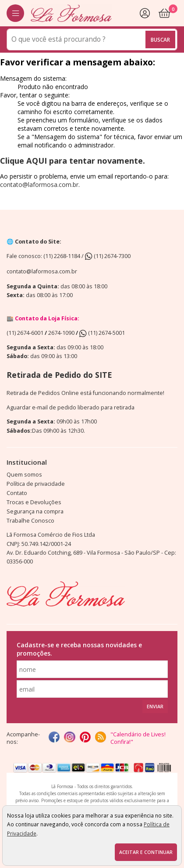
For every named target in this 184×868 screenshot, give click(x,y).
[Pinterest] (85, 738)
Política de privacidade (36, 484)
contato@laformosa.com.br (39, 185)
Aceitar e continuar (146, 852)
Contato (17, 493)
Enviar (155, 707)
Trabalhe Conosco (30, 521)
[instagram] (69, 738)
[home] (71, 13)
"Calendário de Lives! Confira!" (138, 738)
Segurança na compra (35, 511)
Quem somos (24, 475)
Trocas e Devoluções (34, 502)
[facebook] (54, 738)
